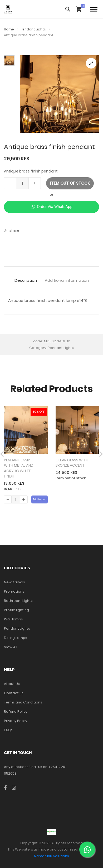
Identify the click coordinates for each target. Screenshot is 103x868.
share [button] (12, 230)
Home (11, 29)
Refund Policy (16, 712)
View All (11, 647)
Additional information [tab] (67, 281)
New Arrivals (14, 582)
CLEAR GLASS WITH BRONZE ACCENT (72, 463)
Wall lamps (13, 619)
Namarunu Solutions (51, 856)
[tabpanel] (59, 94)
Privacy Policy (16, 721)
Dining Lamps (16, 638)
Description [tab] (26, 281)
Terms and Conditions (23, 702)
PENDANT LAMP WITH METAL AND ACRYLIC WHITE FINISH (19, 468)
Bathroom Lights (18, 601)
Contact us (14, 693)
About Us (12, 684)
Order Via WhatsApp (51, 207)
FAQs (8, 730)
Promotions (14, 591)
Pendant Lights (35, 29)
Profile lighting (16, 610)
